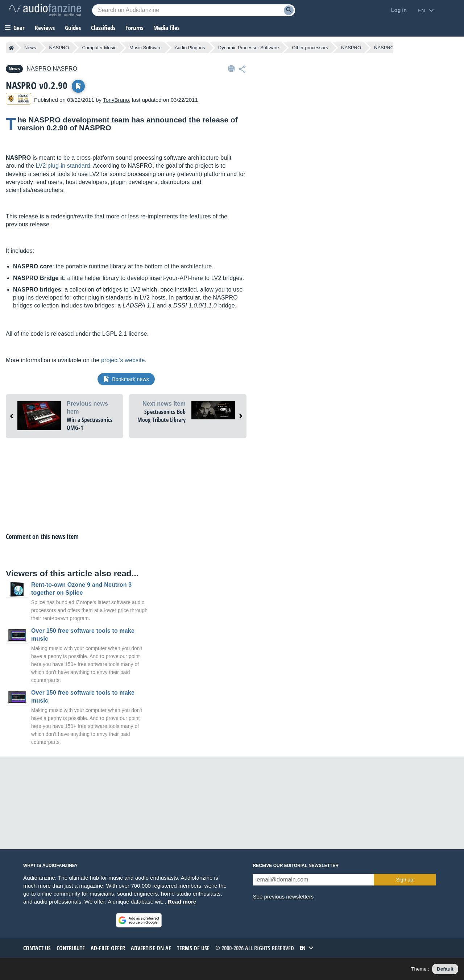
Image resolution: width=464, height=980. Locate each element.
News (30, 48)
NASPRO (59, 48)
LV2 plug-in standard (63, 166)
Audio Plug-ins (190, 48)
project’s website (123, 360)
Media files (166, 28)
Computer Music (99, 48)
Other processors (310, 48)
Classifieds (103, 28)
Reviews (45, 28)
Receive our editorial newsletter (296, 866)
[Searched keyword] (194, 10)
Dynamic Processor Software (249, 48)
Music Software (146, 48)
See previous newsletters (283, 897)
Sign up (404, 880)
